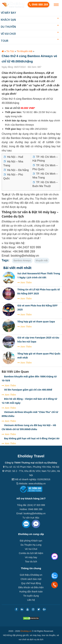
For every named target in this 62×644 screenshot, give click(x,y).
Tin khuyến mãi (25, 51)
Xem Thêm (24, 283)
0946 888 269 (38, 5)
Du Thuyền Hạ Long (31, 545)
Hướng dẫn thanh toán (31, 592)
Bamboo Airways (22, 260)
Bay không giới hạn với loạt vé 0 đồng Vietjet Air (32, 438)
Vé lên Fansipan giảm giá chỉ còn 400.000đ (28, 390)
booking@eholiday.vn (34, 513)
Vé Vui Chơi (30, 34)
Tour (30, 41)
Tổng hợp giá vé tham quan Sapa (36, 321)
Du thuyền (30, 27)
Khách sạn (30, 20)
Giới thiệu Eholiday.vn (31, 575)
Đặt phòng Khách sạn (31, 541)
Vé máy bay (8, 13)
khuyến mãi (42, 260)
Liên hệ (31, 600)
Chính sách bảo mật (31, 579)
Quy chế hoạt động (31, 583)
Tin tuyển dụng (31, 596)
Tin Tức (10, 51)
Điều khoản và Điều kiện (31, 587)
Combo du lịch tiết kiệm (31, 553)
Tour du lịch (31, 562)
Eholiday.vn (26, 631)
